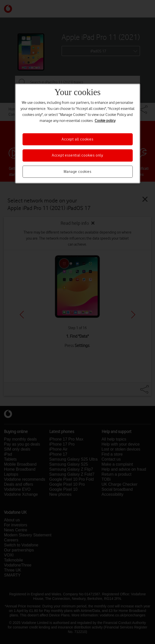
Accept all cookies (77, 139)
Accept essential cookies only (77, 156)
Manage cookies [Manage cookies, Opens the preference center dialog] (77, 172)
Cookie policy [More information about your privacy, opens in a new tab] (105, 121)
